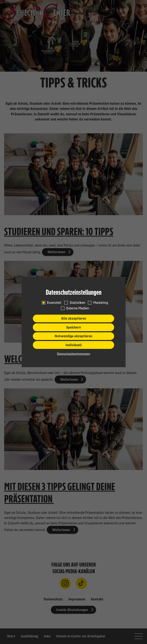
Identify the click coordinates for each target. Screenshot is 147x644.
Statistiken (77, 303)
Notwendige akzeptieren (73, 336)
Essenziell (54, 303)
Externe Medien (78, 308)
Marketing (101, 303)
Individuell (74, 345)
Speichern (73, 327)
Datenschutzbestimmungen (73, 354)
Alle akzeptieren (74, 318)
